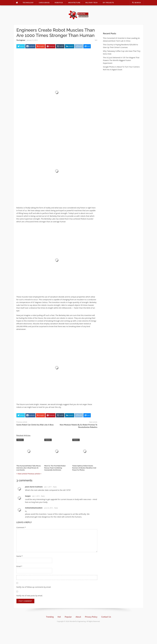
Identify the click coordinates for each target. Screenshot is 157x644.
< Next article (22, 474)
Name (20, 556)
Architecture (74, 3)
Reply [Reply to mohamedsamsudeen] (56, 508)
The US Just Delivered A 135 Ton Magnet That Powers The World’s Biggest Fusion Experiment (121, 60)
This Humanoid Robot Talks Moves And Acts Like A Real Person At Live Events (29, 468)
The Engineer (21, 40)
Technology (28, 3)
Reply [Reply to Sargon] (43, 496)
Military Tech (91, 3)
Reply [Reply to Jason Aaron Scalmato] (55, 487)
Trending (50, 617)
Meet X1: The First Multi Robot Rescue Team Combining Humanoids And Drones (55, 468)
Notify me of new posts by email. (30, 596)
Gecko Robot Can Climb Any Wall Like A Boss (35, 425)
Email (19, 566)
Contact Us (106, 617)
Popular (68, 617)
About (78, 617)
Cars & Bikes (44, 3)
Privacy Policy (91, 617)
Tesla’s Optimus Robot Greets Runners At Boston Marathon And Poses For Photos (84, 468)
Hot (59, 617)
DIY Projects (108, 3)
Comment (21, 527)
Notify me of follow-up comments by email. (34, 587)
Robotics (59, 3)
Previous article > (34, 474)
